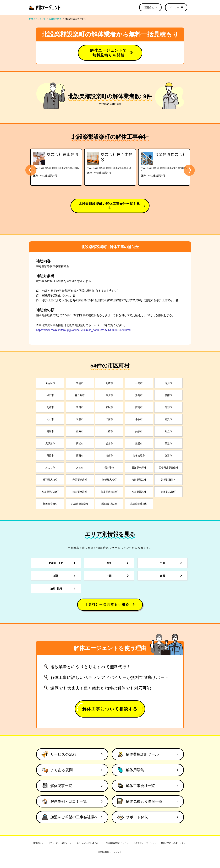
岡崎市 (109, 383)
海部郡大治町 (109, 480)
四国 (172, 576)
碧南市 (168, 395)
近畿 (65, 576)
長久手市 (109, 468)
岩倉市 (109, 443)
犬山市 (50, 419)
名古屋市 (50, 383)
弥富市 (168, 455)
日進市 (168, 443)
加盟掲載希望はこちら (117, 843)
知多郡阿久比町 (50, 492)
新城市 (50, 431)
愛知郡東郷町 (139, 468)
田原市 (50, 455)
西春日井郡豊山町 (168, 468)
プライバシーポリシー (60, 843)
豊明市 (139, 443)
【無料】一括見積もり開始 (110, 605)
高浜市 (80, 443)
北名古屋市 (139, 455)
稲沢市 (168, 419)
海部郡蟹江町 (139, 480)
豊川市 (109, 395)
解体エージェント (37, 19)
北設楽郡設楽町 (80, 504)
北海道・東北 (63, 563)
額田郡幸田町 (50, 504)
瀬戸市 (168, 383)
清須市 (109, 455)
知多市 (139, 431)
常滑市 (80, 419)
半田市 (50, 395)
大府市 (109, 431)
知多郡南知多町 (109, 492)
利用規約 (38, 843)
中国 (119, 576)
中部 (172, 563)
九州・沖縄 (64, 589)
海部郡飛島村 (168, 480)
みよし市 (50, 468)
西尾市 (139, 407)
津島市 (139, 395)
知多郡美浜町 (139, 492)
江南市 (109, 419)
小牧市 (139, 419)
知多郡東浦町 (80, 492)
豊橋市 (80, 383)
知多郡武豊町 (168, 492)
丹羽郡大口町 (50, 480)
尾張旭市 (50, 443)
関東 (119, 563)
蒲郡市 (168, 407)
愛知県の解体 (55, 19)
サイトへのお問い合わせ (88, 843)
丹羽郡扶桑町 (80, 480)
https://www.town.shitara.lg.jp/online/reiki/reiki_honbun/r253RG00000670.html (83, 330)
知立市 (168, 431)
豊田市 (80, 407)
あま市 (80, 468)
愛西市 (80, 455)
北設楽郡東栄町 (109, 504)
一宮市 (139, 383)
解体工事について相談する (110, 709)
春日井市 (80, 395)
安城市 (109, 407)
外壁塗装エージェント (144, 843)
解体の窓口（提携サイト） (174, 843)
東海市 (80, 431)
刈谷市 (50, 407)
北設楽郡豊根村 (139, 504)
